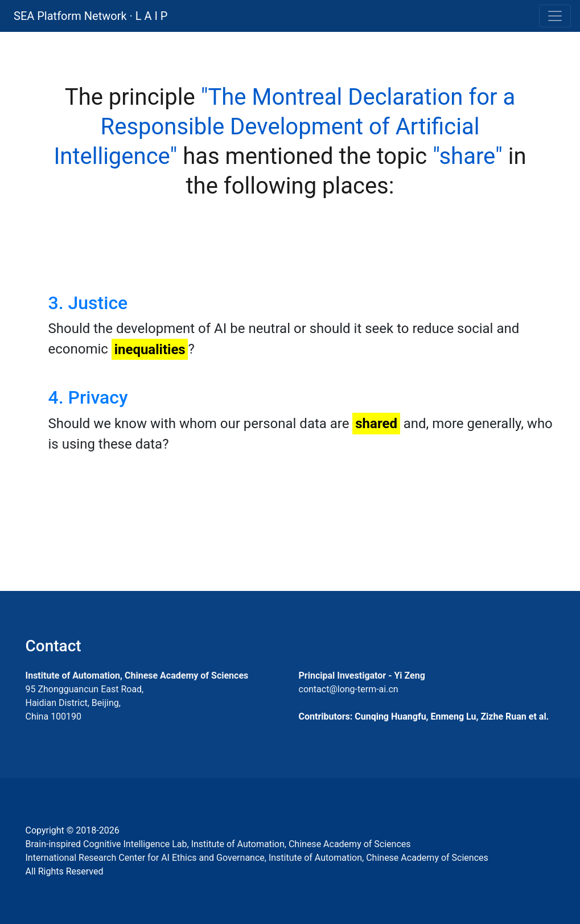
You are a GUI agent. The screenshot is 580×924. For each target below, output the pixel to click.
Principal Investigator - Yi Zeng (362, 675)
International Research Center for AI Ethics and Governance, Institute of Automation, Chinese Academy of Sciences (257, 858)
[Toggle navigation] (555, 16)
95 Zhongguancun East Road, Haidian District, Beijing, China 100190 (85, 703)
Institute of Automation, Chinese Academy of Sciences (137, 675)
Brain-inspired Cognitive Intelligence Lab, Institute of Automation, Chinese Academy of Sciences (218, 844)
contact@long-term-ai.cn (349, 689)
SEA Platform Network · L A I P (91, 16)
